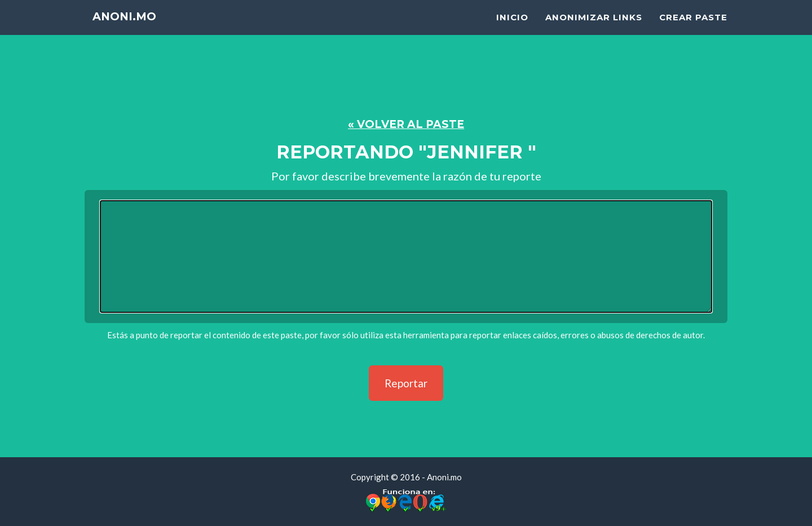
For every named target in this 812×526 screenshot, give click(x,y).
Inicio (512, 31)
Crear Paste (693, 31)
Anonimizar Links (594, 31)
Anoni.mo (131, 34)
